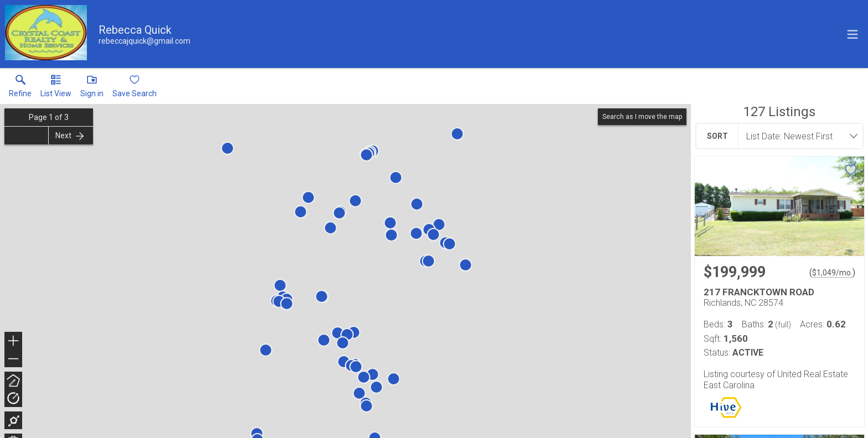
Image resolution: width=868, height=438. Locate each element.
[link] (20, 88)
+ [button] (14, 342)
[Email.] (144, 41)
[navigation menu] (852, 34)
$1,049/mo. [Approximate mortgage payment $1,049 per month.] (832, 273)
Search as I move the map (642, 117)
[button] (56, 88)
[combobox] (797, 136)
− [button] (13, 359)
